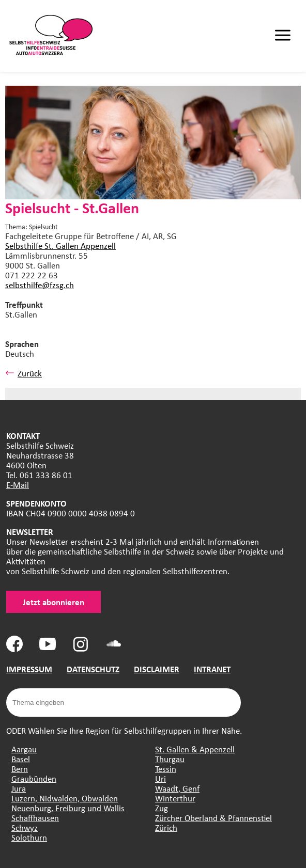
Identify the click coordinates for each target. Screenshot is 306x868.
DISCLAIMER (157, 669)
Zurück (24, 373)
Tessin (166, 769)
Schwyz (25, 827)
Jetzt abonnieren (53, 602)
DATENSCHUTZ (93, 669)
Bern (20, 769)
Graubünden (34, 778)
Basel (21, 759)
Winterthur (175, 798)
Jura (19, 788)
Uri (160, 778)
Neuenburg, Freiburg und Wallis (68, 808)
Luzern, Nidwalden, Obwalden (65, 798)
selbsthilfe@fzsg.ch (40, 285)
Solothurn (29, 837)
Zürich (166, 827)
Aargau (24, 749)
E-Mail (18, 485)
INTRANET (212, 669)
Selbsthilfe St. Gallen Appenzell (60, 246)
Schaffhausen (35, 818)
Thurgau (170, 759)
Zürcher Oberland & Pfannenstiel (213, 818)
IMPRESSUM (29, 669)
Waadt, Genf (177, 788)
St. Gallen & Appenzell (195, 749)
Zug (162, 808)
